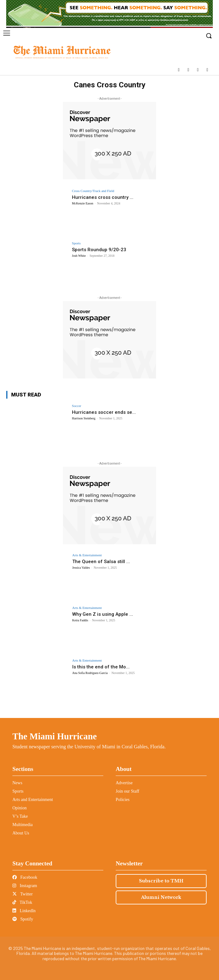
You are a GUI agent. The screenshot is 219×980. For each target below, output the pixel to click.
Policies (123, 800)
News (17, 783)
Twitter (22, 894)
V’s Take (20, 816)
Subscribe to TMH (161, 881)
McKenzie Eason (83, 203)
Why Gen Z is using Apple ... (103, 614)
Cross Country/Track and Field (93, 191)
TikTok (22, 902)
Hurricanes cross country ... (103, 197)
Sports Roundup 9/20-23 (99, 250)
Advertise (124, 783)
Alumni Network (161, 897)
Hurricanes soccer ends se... (104, 412)
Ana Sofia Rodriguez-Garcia (90, 673)
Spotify (23, 919)
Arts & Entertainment (87, 555)
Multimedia (22, 825)
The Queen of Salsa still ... (101, 562)
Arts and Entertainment (33, 800)
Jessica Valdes (81, 568)
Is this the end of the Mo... (101, 667)
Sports (76, 243)
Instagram (25, 886)
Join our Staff (127, 791)
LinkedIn (24, 911)
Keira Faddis (80, 620)
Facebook (25, 877)
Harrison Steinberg (84, 418)
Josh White (79, 256)
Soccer (77, 406)
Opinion (20, 808)
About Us (21, 833)
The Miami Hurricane (55, 736)
